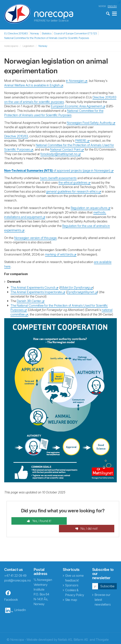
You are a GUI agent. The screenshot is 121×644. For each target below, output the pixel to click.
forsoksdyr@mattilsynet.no (59, 154)
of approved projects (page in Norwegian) (57, 170)
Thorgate (102, 632)
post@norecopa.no (18, 573)
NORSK (102, 6)
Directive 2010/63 (16, 136)
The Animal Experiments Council (33, 287)
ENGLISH (112, 6)
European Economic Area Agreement (76, 106)
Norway (35, 33)
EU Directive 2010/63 (16, 33)
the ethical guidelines (73, 182)
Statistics (47, 33)
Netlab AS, (65, 632)
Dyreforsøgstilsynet (80, 292)
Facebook (11, 592)
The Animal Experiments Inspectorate (36, 292)
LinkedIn (20, 602)
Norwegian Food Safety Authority (89, 123)
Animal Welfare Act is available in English (32, 85)
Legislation (28, 46)
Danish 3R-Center (29, 301)
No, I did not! (92, 521)
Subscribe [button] (107, 578)
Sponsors (72, 578)
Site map (71, 592)
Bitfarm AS (81, 632)
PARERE (81, 140)
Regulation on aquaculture (89, 208)
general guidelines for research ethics (72, 191)
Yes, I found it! (38, 521)
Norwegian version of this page (35, 238)
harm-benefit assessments (58, 178)
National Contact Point (65, 149)
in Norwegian (75, 81)
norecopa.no (11, 46)
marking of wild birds (59, 254)
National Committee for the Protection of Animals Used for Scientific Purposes (47, 38)
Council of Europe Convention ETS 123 (75, 33)
